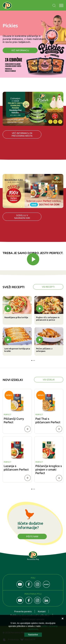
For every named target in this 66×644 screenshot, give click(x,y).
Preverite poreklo (23, 611)
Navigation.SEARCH (54, 6)
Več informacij (20, 50)
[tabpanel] (33, 326)
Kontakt (42, 611)
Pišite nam (32, 536)
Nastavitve (33, 635)
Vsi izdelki (49, 380)
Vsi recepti (48, 287)
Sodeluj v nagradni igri (22, 217)
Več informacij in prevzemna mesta (22, 134)
